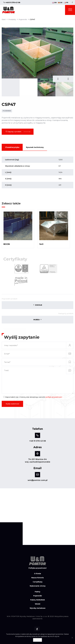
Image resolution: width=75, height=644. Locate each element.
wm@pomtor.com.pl (38, 480)
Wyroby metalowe (38, 608)
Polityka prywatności (37, 568)
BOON (7, 244)
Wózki (38, 604)
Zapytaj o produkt (18, 132)
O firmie (38, 574)
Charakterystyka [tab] (12, 147)
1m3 (41, 244)
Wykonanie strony (38, 586)
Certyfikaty (38, 582)
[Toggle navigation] (70, 10)
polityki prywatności (54, 397)
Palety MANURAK (38, 600)
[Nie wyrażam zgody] (72, 638)
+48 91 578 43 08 (12, 2)
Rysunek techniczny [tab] (35, 147)
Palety (37, 592)
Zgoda (37, 640)
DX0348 (38, 305)
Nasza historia (37, 578)
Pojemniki (7, 111)
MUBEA (38, 320)
